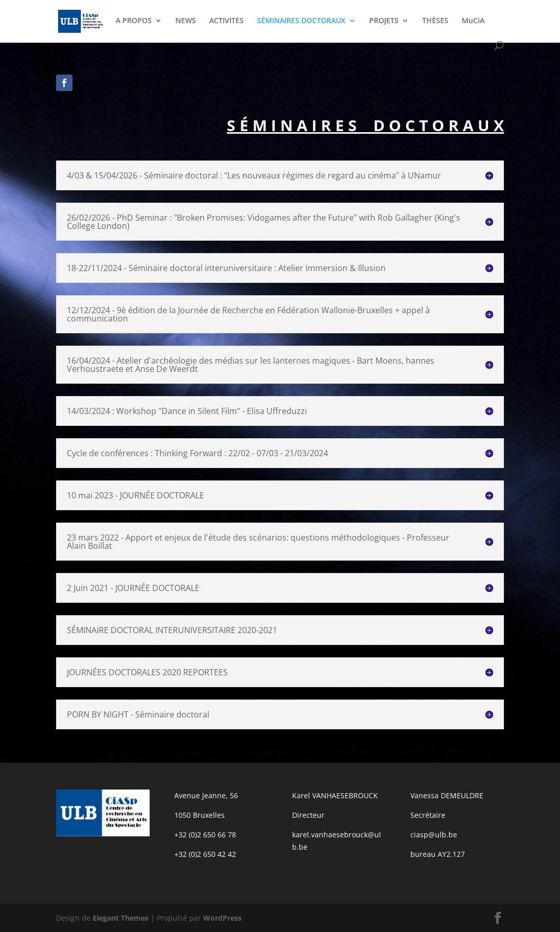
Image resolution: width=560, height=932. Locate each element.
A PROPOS (134, 21)
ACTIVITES (227, 21)
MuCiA (473, 21)
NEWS (186, 21)
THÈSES (435, 21)
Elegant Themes (121, 918)
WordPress (222, 918)
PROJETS (384, 21)
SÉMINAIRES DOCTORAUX (301, 21)
